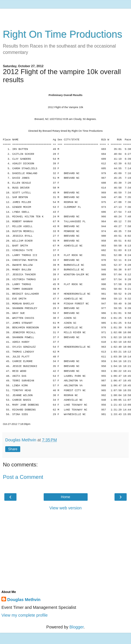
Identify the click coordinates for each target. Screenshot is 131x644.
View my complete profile (25, 615)
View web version (66, 508)
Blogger (76, 627)
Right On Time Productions (63, 34)
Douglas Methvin (24, 600)
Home (65, 497)
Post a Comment (23, 477)
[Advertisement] (66, 16)
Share (13, 449)
